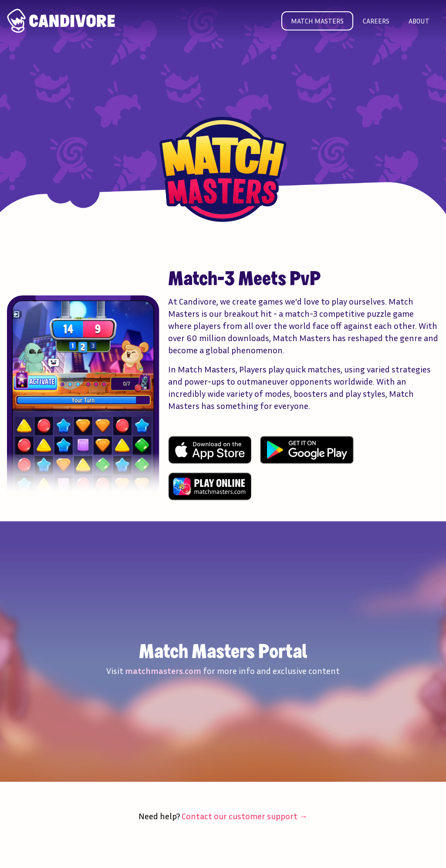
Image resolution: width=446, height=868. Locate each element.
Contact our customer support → (245, 816)
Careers (376, 21)
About (419, 21)
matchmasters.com (163, 670)
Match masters (317, 21)
